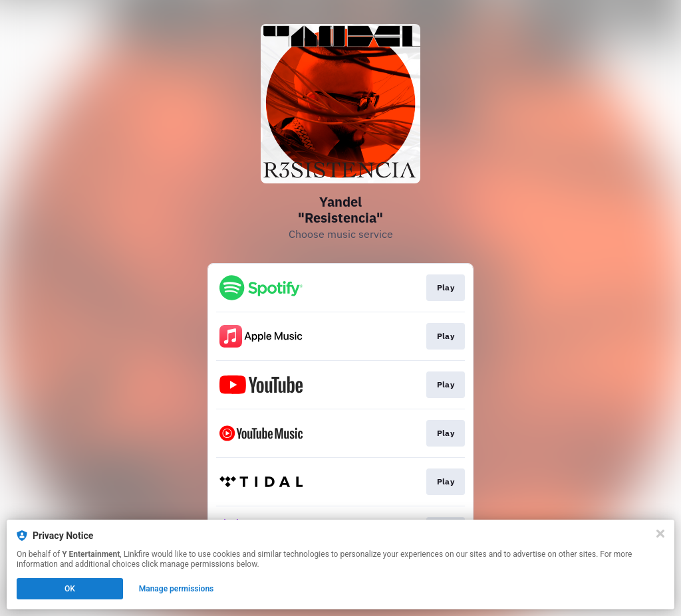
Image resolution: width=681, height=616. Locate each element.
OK (70, 589)
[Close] (660, 534)
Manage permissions (177, 589)
